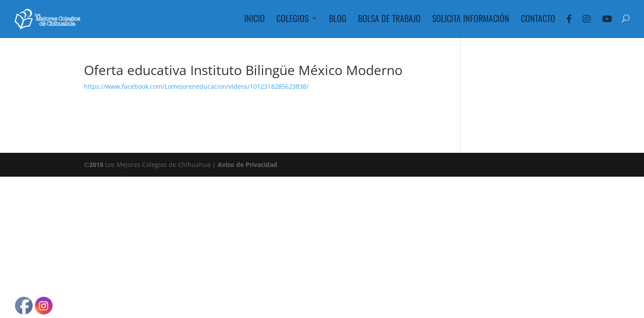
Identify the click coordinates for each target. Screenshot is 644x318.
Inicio (254, 20)
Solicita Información (471, 20)
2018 (96, 165)
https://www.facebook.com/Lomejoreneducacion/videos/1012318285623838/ (196, 86)
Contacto (538, 20)
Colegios (292, 20)
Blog (338, 20)
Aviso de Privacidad (247, 165)
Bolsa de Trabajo (389, 20)
